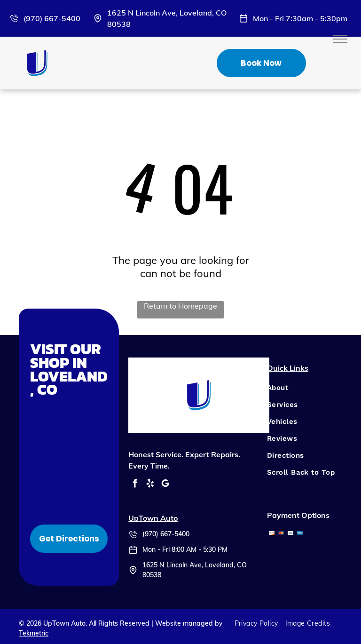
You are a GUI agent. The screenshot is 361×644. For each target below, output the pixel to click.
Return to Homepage (180, 306)
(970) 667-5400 (52, 18)
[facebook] (135, 485)
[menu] (340, 39)
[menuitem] (301, 388)
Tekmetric (34, 633)
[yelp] (150, 485)
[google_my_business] (165, 485)
